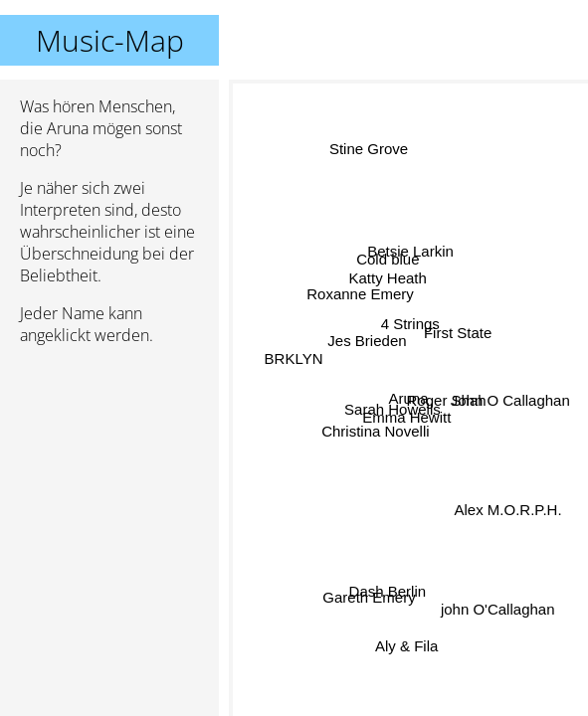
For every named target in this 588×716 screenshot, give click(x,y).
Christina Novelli (376, 432)
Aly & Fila (400, 641)
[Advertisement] (109, 466)
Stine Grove (369, 150)
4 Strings (410, 324)
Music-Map (110, 40)
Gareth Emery (370, 599)
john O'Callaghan (496, 611)
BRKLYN (294, 358)
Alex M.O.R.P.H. (508, 505)
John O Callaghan (508, 391)
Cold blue (388, 259)
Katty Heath (389, 278)
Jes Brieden (367, 343)
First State (458, 337)
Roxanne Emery (361, 294)
